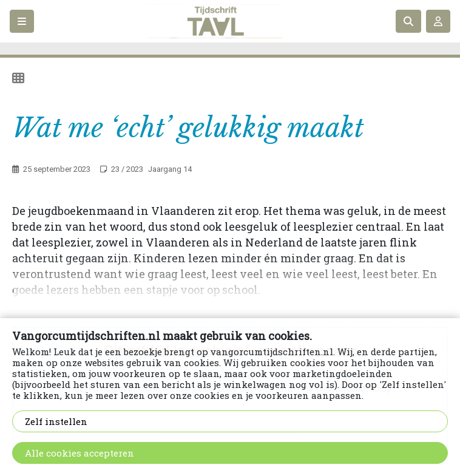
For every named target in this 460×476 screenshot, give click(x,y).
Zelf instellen (56, 421)
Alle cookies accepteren (79, 453)
